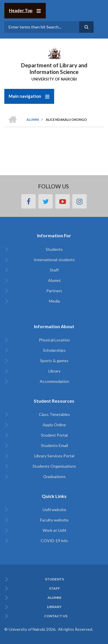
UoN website (54, 510)
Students (54, 249)
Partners (54, 291)
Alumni (54, 280)
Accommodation (54, 381)
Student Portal (54, 435)
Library (54, 371)
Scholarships (54, 350)
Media (54, 301)
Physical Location (54, 340)
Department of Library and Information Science (54, 68)
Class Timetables (54, 414)
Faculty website (54, 520)
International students (54, 260)
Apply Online (54, 425)
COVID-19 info (54, 541)
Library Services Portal (54, 456)
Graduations (54, 476)
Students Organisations (54, 466)
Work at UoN (54, 530)
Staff (54, 270)
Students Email (54, 445)
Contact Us (56, 616)
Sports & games (54, 361)
